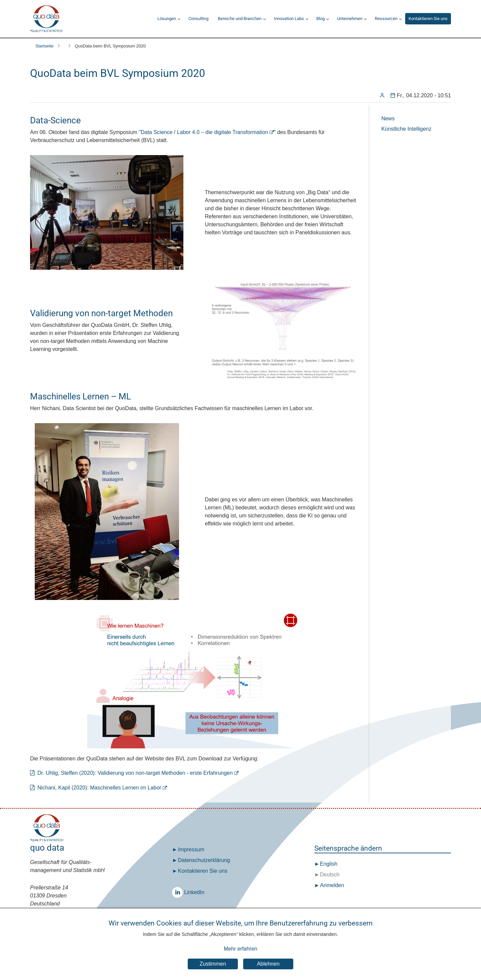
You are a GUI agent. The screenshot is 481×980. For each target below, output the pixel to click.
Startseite (44, 46)
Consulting (198, 19)
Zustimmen (213, 964)
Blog (320, 19)
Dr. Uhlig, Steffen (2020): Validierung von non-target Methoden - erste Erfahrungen (135, 773)
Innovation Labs (289, 19)
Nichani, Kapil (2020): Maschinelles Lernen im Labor (99, 788)
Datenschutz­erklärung (204, 860)
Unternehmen (350, 19)
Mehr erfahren (241, 949)
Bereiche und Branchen (240, 19)
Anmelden (332, 885)
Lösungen (167, 19)
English (328, 864)
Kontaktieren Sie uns (428, 19)
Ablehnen (268, 964)
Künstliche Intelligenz (406, 129)
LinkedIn (179, 892)
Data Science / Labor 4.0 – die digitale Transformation (204, 132)
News (388, 118)
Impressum (191, 849)
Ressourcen (386, 19)
